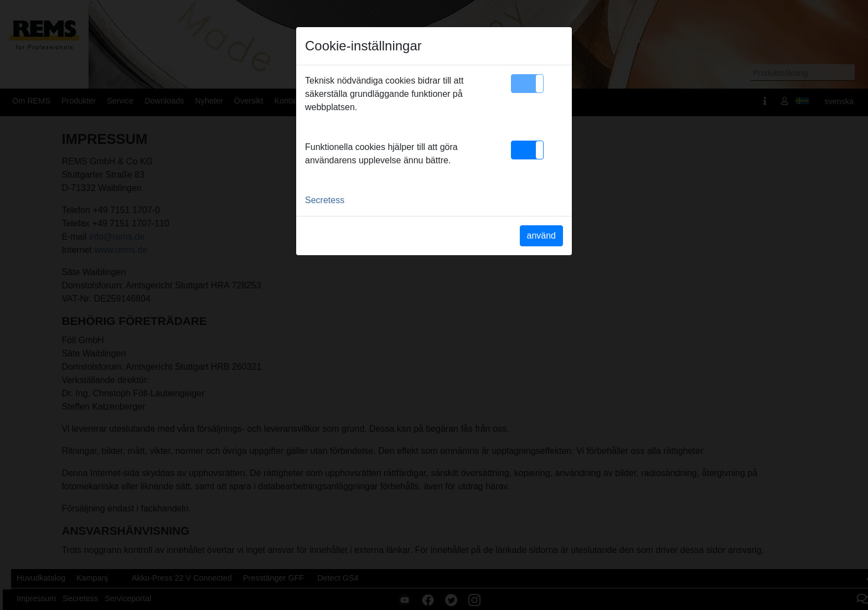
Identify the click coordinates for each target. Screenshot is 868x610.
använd (542, 236)
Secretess (325, 200)
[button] (527, 84)
